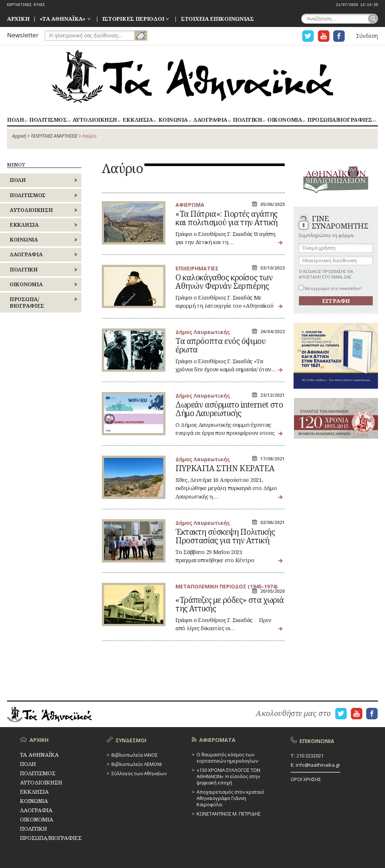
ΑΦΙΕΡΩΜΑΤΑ (217, 740)
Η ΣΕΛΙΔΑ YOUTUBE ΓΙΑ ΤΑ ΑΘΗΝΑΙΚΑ (324, 36)
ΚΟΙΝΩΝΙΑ (173, 120)
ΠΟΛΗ (15, 120)
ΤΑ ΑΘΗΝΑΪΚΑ (192, 77)
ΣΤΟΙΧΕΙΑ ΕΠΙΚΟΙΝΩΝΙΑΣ (217, 18)
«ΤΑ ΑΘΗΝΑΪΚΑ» (63, 18)
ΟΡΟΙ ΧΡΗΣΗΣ (306, 779)
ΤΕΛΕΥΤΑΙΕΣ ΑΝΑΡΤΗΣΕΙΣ (54, 136)
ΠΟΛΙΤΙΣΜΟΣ (48, 120)
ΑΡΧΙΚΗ (18, 18)
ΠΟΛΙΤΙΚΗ (247, 120)
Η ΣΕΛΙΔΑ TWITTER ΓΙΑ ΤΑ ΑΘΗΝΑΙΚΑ (308, 36)
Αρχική (19, 136)
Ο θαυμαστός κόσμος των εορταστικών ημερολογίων (227, 758)
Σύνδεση (367, 36)
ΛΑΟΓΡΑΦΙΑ (210, 120)
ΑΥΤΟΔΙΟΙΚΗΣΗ (95, 120)
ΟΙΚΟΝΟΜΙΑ (284, 120)
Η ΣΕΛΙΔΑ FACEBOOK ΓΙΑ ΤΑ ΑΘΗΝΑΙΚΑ (339, 36)
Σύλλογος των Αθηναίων (139, 773)
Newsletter (23, 35)
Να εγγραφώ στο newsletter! (330, 288)
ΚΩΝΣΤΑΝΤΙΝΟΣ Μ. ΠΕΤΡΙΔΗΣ (229, 814)
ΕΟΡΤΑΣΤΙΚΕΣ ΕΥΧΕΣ (26, 5)
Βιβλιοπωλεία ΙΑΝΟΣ (135, 755)
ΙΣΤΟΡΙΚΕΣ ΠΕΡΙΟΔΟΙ (133, 18)
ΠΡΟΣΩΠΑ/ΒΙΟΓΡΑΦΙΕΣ (340, 120)
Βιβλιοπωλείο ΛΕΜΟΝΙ (137, 764)
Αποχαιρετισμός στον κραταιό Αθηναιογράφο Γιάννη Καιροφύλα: (230, 798)
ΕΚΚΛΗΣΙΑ (138, 120)
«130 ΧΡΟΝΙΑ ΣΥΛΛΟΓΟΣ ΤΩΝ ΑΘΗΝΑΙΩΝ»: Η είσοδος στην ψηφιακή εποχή (228, 776)
